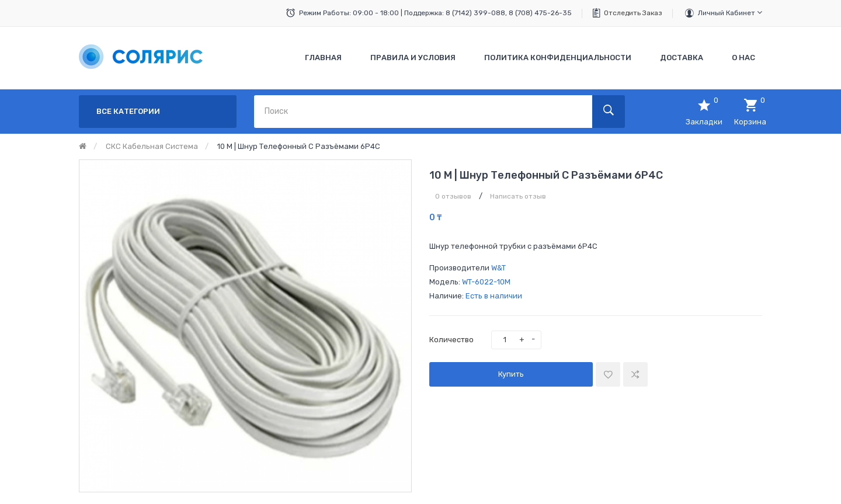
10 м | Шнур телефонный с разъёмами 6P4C (299, 146)
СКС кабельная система (152, 146)
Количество (451, 340)
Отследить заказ (633, 13)
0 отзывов (453, 196)
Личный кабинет (730, 13)
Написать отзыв (518, 196)
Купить (511, 374)
